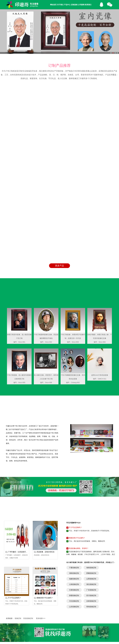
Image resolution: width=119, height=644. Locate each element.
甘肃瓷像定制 (74, 525)
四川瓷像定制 (91, 530)
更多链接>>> (41, 553)
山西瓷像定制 (91, 513)
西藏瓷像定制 (91, 508)
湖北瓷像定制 (91, 519)
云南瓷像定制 (74, 519)
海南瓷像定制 (91, 502)
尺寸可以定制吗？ (15, 533)
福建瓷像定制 (74, 513)
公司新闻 (81, 5)
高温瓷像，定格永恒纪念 (46, 487)
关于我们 (60, 5)
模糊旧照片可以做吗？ (45, 533)
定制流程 (74, 5)
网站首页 (53, 5)
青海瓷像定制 (91, 541)
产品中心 (67, 5)
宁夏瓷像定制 (74, 502)
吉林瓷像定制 (91, 536)
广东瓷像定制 (91, 525)
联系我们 (88, 5)
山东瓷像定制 (74, 541)
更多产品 (59, 200)
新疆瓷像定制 (74, 530)
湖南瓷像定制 (74, 508)
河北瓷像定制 (74, 536)
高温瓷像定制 (28, 553)
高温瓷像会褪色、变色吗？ (79, 483)
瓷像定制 (18, 553)
